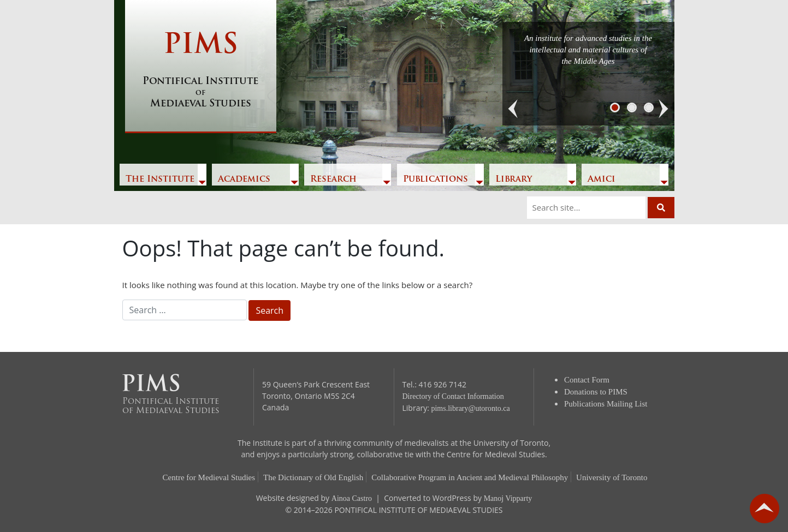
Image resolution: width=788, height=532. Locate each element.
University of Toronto (612, 477)
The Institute (160, 180)
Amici (602, 180)
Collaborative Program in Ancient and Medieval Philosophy (470, 477)
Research (333, 180)
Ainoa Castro (352, 498)
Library (514, 180)
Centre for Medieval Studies (209, 477)
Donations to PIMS (596, 392)
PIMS (201, 71)
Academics (244, 180)
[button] (513, 109)
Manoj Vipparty (508, 498)
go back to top (765, 509)
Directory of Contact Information (453, 396)
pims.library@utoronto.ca (470, 408)
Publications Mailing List (606, 404)
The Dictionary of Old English (313, 477)
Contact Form (587, 380)
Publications (436, 180)
